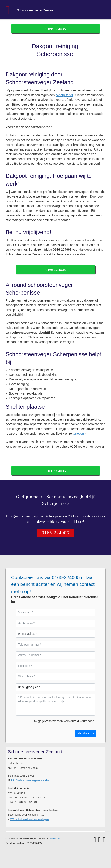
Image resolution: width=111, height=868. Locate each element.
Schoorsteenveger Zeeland (36, 10)
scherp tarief (64, 95)
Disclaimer (54, 838)
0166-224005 (56, 29)
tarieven (78, 434)
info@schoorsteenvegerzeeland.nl (30, 780)
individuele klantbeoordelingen (29, 819)
